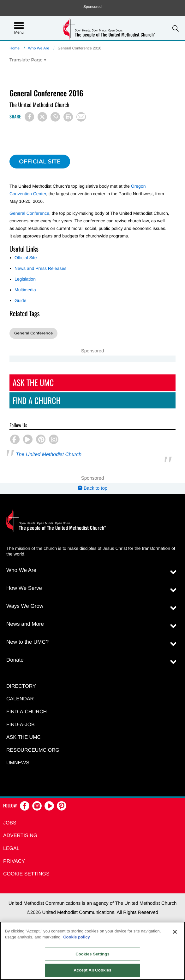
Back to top (92, 488)
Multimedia (25, 290)
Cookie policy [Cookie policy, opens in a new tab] (77, 937)
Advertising (20, 836)
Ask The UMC (33, 382)
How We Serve (24, 588)
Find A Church (37, 400)
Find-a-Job (21, 725)
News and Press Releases (40, 268)
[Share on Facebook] (29, 117)
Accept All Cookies (92, 970)
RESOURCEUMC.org (33, 750)
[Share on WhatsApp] (55, 117)
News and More (25, 624)
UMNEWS (18, 763)
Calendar (20, 699)
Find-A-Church (27, 712)
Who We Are (39, 48)
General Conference (29, 213)
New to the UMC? (27, 642)
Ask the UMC (24, 737)
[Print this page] (68, 117)
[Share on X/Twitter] (42, 117)
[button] (176, 28)
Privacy (14, 861)
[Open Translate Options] (28, 60)
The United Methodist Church (49, 455)
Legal (11, 849)
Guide (20, 300)
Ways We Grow (25, 606)
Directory (21, 686)
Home (15, 48)
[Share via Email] (81, 117)
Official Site (26, 258)
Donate (15, 660)
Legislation (25, 279)
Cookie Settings (26, 874)
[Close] (175, 932)
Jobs (10, 823)
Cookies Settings (92, 954)
